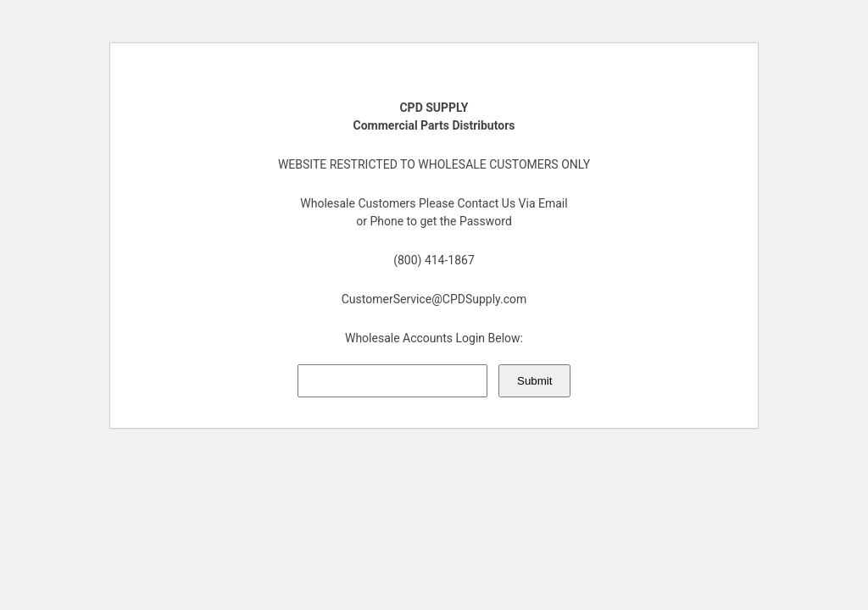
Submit (534, 381)
